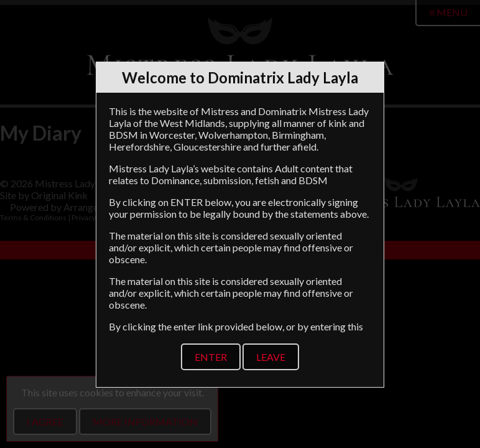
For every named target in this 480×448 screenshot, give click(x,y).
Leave (271, 357)
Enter (211, 357)
